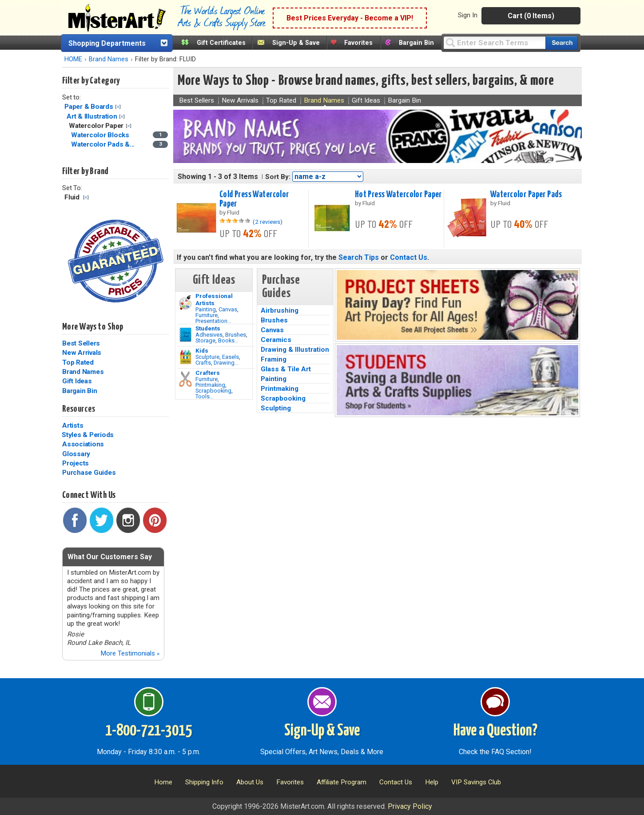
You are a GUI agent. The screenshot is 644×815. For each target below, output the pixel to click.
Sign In (468, 15)
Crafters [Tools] (208, 373)
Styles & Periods (88, 435)
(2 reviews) (268, 222)
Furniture (207, 315)
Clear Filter (118, 107)
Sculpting (276, 408)
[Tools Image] (185, 379)
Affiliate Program (342, 782)
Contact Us (409, 257)
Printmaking (210, 385)
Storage (205, 340)
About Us (250, 782)
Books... (228, 340)
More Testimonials (130, 653)
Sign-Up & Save (296, 43)
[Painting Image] (185, 302)
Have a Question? (495, 731)
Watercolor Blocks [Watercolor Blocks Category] (101, 135)
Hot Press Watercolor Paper (398, 195)
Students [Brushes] (208, 328)
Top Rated (78, 362)
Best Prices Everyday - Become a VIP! (350, 18)
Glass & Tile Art (286, 369)
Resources (79, 409)
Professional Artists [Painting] (214, 299)
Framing (274, 359)
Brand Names (109, 59)
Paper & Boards (89, 107)
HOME (73, 59)
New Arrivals (82, 353)
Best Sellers (81, 343)
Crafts (203, 363)
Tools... (205, 396)
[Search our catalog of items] (562, 43)
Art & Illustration (92, 116)
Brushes (236, 335)
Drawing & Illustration (295, 350)
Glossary (76, 454)
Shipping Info (204, 782)
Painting (206, 309)
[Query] (494, 42)
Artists (73, 425)
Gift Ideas (77, 381)
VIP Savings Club (476, 782)
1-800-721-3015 (149, 731)
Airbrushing (280, 310)
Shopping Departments (107, 43)
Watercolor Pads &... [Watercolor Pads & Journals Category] (104, 144)
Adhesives (209, 335)
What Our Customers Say (110, 557)
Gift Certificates (221, 43)
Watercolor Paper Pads (526, 195)
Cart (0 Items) (531, 16)
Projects (76, 463)
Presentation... (213, 321)
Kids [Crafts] (202, 350)
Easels (231, 357)
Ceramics (276, 340)
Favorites (358, 43)
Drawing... (226, 363)
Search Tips (359, 257)
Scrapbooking (213, 391)
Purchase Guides (89, 473)
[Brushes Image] (185, 335)
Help (432, 782)
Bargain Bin (416, 43)
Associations (83, 444)
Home (163, 782)
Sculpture (207, 357)
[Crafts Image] (185, 357)
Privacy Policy (410, 806)
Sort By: (278, 177)
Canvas (228, 309)
